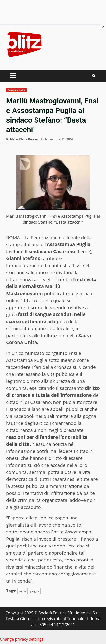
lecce (22, 591)
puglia (35, 591)
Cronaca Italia (16, 90)
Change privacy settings (22, 639)
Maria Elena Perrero (25, 139)
